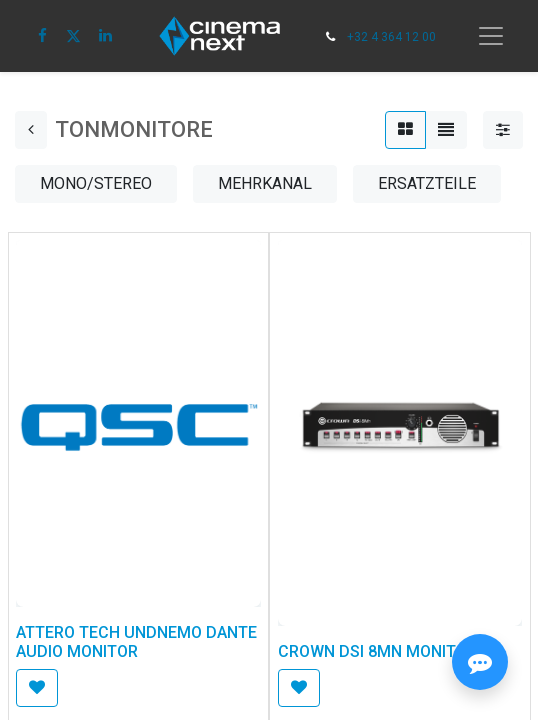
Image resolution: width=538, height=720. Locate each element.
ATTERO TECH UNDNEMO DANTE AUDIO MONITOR (136, 642)
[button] (37, 688)
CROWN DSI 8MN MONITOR (377, 651)
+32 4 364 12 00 (391, 37)
